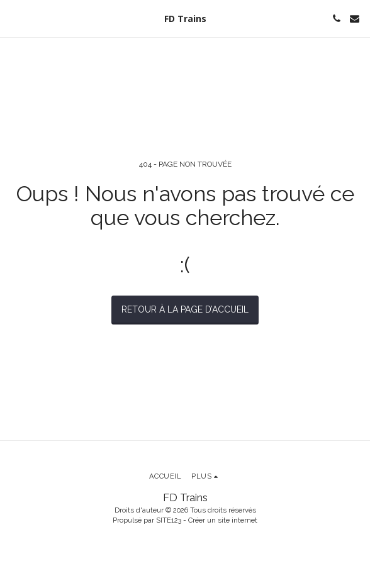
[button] (14, 18)
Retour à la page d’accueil (185, 309)
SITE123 (169, 520)
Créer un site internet (223, 520)
